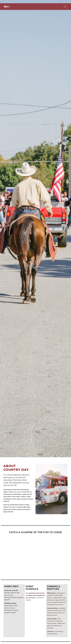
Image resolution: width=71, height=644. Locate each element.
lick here (50, 632)
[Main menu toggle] (65, 3)
